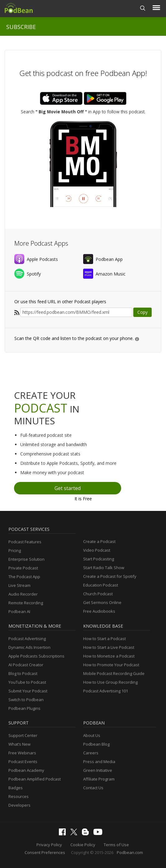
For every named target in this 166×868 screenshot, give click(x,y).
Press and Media (99, 762)
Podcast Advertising (27, 639)
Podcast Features (25, 542)
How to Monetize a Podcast (109, 656)
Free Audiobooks (99, 611)
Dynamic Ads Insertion (29, 647)
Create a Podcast (99, 541)
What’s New (19, 744)
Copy (142, 312)
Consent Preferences (45, 852)
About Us (92, 735)
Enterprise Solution (26, 559)
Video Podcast (97, 550)
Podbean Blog (96, 744)
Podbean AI (19, 611)
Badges (16, 788)
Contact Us (93, 788)
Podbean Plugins (24, 708)
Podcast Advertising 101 (106, 691)
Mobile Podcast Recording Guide (114, 673)
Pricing (15, 550)
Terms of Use (116, 845)
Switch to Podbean (26, 700)
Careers (91, 753)
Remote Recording (26, 603)
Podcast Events (23, 762)
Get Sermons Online (102, 602)
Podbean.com (130, 852)
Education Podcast (101, 585)
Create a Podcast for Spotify (110, 576)
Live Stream (19, 585)
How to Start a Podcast (104, 639)
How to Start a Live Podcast (109, 647)
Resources (19, 796)
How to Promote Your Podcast (111, 665)
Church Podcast (98, 594)
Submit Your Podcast (28, 691)
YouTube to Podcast (27, 682)
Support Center (23, 735)
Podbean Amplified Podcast (35, 779)
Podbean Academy (26, 770)
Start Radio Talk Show (104, 568)
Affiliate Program (99, 779)
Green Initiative (98, 770)
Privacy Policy (49, 845)
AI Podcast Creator (26, 665)
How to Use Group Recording (110, 682)
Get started (68, 488)
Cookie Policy (83, 845)
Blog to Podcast (23, 673)
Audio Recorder (23, 594)
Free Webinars (22, 753)
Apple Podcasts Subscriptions (36, 656)
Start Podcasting (99, 559)
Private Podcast (23, 568)
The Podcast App (24, 577)
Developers (19, 805)
